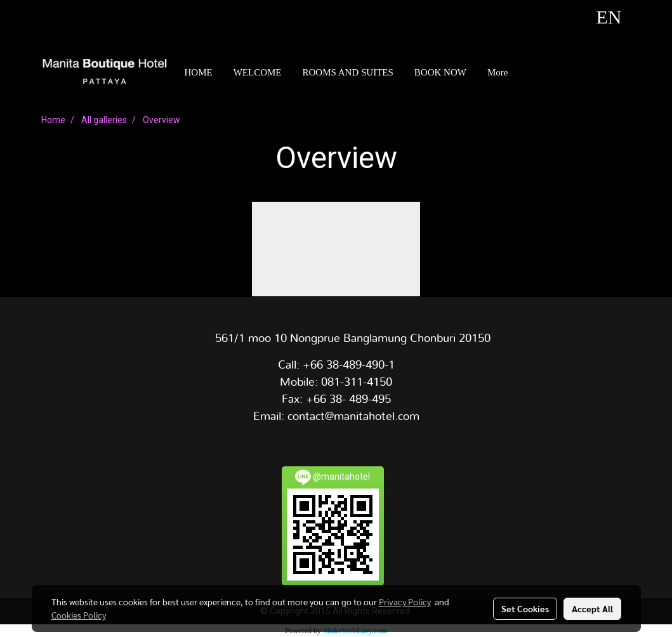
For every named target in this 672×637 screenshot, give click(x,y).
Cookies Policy (79, 615)
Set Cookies (525, 608)
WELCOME (258, 72)
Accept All (592, 608)
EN (594, 17)
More (498, 72)
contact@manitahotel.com (353, 417)
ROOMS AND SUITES (348, 72)
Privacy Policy (405, 601)
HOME (199, 72)
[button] (529, 72)
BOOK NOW (440, 72)
